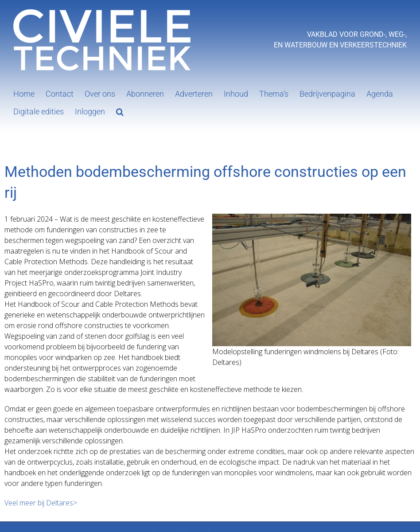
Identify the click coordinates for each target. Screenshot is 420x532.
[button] (120, 111)
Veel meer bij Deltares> (41, 503)
